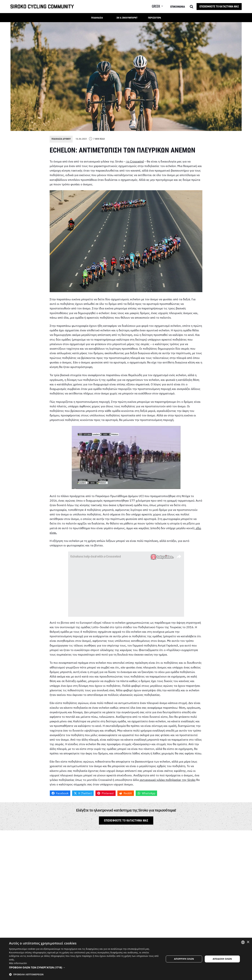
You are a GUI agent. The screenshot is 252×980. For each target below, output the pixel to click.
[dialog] (126, 959)
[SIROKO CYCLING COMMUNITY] (42, 7)
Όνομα (55, 863)
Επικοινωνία (178, 7)
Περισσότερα (155, 18)
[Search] (191, 7)
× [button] (248, 942)
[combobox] (243, 942)
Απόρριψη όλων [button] (184, 959)
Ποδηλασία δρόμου (62, 139)
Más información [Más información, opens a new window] (18, 963)
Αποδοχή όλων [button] (222, 959)
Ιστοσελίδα (161, 863)
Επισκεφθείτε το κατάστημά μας (219, 7)
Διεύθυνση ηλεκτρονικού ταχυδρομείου (118, 865)
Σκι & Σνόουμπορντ (127, 18)
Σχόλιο (55, 884)
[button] (160, 6)
